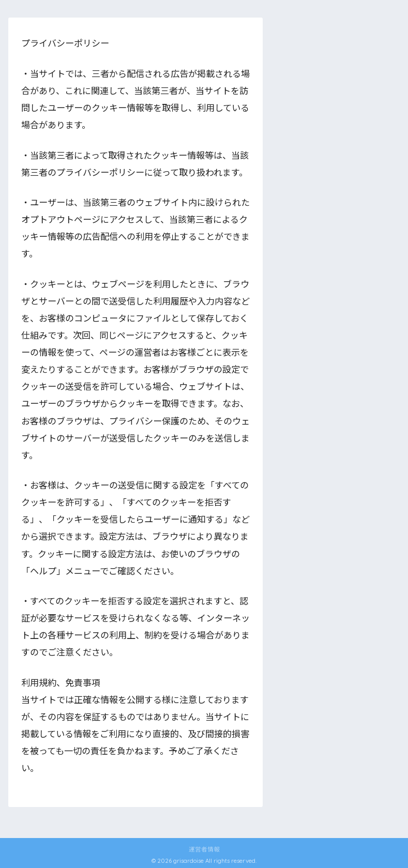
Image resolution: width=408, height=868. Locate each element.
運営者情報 (204, 849)
